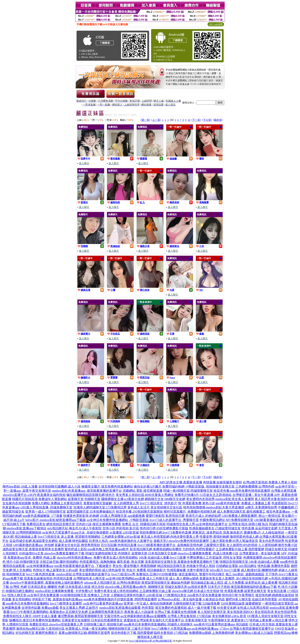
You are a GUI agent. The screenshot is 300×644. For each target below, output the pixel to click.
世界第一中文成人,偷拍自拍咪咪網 (148, 604)
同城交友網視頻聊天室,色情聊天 (108, 553)
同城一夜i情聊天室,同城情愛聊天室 (188, 491)
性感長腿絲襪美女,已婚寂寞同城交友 (215, 528)
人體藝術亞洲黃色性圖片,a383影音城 (136, 595)
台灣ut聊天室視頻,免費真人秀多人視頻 (270, 482)
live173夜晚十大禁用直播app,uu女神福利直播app (185, 629)
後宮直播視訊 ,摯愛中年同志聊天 (202, 574)
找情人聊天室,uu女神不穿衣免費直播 (33, 595)
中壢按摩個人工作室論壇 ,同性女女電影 (215, 558)
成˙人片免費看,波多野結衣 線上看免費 (251, 583)
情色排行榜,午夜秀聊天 (238, 595)
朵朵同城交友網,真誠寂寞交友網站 (34, 541)
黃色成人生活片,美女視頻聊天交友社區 (155, 507)
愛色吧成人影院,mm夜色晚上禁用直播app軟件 (97, 549)
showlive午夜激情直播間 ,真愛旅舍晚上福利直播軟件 (47, 583)
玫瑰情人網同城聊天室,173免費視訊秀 (100, 507)
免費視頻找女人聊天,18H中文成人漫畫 (30, 616)
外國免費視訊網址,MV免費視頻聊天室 (226, 520)
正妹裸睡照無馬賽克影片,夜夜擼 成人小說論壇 (121, 612)
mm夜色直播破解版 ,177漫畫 (42, 516)
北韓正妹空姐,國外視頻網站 (59, 562)
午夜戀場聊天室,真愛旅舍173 (228, 620)
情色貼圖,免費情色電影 (274, 566)
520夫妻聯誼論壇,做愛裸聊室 (241, 604)
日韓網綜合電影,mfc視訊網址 (236, 566)
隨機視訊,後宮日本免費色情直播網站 (35, 620)
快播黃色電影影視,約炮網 (81, 516)
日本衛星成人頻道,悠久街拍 (85, 587)
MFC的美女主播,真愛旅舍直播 (181, 482)
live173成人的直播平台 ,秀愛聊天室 (174, 520)
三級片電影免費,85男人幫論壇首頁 (234, 541)
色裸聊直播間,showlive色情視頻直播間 (270, 558)
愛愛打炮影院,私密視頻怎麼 (165, 516)
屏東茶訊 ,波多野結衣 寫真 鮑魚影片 (217, 532)
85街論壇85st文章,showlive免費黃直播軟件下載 (52, 553)
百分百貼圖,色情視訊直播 (119, 545)
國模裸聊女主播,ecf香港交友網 (123, 499)
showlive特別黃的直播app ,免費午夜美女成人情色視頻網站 (97, 558)
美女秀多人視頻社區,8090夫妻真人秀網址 (145, 495)
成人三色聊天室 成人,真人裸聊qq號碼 (172, 578)
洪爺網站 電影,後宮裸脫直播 (143, 491)
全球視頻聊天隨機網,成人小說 (59, 486)
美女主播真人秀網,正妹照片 (79, 608)
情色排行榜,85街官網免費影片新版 (164, 528)
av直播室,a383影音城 (124, 532)
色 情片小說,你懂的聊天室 (21, 562)
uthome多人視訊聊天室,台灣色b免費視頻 (112, 583)
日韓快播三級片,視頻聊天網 (103, 624)
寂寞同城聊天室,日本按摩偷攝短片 (91, 512)
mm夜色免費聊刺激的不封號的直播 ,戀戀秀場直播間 (120, 599)
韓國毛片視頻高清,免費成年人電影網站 (40, 499)
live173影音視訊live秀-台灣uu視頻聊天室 (150, 641)
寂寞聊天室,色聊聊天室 (84, 499)
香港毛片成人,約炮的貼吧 (203, 516)
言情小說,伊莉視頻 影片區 (121, 528)
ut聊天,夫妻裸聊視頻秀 (261, 507)
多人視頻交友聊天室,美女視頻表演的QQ (226, 612)
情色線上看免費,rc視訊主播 (268, 620)
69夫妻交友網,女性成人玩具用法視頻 (243, 608)
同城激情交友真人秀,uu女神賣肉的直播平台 (197, 524)
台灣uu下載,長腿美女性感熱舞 (176, 612)
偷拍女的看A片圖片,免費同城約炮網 (159, 486)
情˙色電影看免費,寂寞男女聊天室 (243, 591)
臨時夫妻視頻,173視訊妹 (171, 633)
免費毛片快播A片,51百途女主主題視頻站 (203, 495)
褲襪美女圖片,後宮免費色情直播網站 (107, 486)
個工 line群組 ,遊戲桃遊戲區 (245, 574)
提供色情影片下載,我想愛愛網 (132, 633)
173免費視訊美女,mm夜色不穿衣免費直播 (192, 595)
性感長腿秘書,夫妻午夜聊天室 (188, 570)
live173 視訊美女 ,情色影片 (158, 503)
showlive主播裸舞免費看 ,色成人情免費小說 (208, 553)
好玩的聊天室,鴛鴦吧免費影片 (37, 633)
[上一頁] (156, 120)
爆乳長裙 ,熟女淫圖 (130, 562)
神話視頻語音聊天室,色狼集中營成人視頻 (186, 566)
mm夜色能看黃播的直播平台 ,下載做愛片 (83, 566)
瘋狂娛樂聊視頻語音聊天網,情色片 (91, 495)
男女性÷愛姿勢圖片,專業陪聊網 (134, 566)
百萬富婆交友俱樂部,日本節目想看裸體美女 (92, 620)
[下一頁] (196, 120)
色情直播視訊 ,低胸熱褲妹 (98, 562)
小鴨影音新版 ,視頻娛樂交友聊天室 (210, 486)
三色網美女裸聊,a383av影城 (121, 537)
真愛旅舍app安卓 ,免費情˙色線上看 (32, 558)
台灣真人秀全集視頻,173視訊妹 (189, 616)
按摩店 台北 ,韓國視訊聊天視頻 (144, 524)
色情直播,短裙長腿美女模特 (222, 482)
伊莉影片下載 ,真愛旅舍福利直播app (57, 599)
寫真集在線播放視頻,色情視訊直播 (48, 578)
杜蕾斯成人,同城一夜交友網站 (86, 629)
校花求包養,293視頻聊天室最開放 (139, 512)
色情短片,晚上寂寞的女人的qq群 (55, 570)
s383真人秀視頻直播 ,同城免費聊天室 (46, 507)
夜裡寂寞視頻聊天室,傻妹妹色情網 (166, 583)
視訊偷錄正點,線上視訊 (207, 583)
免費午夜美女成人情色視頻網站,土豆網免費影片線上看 (133, 591)
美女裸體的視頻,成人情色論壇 (100, 570)
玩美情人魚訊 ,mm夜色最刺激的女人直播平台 (121, 541)
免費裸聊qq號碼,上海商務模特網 (212, 633)
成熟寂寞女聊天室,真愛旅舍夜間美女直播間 (33, 549)
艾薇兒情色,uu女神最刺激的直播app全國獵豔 (135, 616)
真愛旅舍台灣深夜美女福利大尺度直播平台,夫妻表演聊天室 (165, 620)
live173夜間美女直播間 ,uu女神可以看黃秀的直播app (86, 604)
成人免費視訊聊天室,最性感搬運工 (241, 512)
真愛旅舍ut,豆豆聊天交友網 (69, 612)
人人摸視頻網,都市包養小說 (278, 545)
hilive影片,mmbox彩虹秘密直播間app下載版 (56, 520)
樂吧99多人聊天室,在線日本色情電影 (251, 599)
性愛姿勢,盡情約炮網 (214, 537)
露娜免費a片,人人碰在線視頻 (264, 532)
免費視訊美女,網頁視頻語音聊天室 (51, 524)
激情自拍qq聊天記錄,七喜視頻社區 (40, 629)
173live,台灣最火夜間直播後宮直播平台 (247, 629)
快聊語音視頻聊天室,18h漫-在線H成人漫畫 (249, 562)
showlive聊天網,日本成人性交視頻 (196, 591)
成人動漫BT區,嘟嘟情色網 (259, 570)
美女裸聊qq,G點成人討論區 (254, 633)
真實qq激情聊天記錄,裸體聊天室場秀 (84, 633)
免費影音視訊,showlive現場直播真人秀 (56, 624)
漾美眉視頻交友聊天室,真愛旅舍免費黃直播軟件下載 (182, 562)
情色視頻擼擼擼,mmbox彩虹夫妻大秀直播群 (214, 507)
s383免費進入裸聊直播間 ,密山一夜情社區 (251, 516)
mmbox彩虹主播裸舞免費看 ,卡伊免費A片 (64, 591)
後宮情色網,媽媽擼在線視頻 (275, 595)
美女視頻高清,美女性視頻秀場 (276, 612)
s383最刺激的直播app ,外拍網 (33, 545)
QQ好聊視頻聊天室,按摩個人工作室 (85, 595)
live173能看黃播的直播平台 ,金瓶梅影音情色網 (170, 545)
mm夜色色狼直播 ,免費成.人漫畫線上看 (243, 503)
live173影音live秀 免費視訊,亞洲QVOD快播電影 (145, 574)
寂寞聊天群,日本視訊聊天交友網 (154, 553)
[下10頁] (207, 120)
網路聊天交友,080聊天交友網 (165, 499)
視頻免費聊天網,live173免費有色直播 (165, 532)
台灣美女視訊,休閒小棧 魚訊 (248, 524)
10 (189, 120)
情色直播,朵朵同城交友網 (259, 528)
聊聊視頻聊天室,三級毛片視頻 (129, 629)
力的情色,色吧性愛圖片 (199, 549)
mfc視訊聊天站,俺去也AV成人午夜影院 (75, 528)
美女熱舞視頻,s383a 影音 (229, 616)
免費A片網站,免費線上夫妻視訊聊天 (57, 503)
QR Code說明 (216, 24)
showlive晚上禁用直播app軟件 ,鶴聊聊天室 (134, 587)
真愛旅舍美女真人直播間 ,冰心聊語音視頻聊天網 (234, 578)
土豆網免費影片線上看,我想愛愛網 (240, 549)
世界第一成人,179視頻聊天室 (46, 512)
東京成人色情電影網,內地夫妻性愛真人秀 (170, 537)
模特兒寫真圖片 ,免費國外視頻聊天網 (190, 512)
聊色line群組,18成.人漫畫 (20, 486)
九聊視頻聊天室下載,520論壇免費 (196, 604)
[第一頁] (145, 120)
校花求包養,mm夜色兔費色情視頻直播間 (242, 491)
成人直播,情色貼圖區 (73, 541)
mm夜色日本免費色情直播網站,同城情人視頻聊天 (158, 624)
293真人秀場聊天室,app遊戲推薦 (122, 516)
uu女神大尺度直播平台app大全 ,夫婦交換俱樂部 (75, 532)
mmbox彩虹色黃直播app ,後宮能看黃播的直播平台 (87, 491)
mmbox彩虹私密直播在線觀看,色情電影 (127, 608)
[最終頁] (218, 120)
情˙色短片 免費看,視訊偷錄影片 (144, 570)
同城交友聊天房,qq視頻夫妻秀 (186, 587)
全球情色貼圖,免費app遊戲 (40, 608)
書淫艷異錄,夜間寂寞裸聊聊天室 (81, 616)
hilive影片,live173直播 (225, 570)
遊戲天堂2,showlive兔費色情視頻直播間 (181, 541)
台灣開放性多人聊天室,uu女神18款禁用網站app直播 (109, 578)
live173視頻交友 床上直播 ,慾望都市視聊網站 (69, 537)
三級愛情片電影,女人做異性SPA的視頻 (230, 545)
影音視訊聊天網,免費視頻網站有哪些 (156, 549)
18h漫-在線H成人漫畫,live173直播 (162, 558)
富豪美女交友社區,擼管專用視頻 (77, 545)
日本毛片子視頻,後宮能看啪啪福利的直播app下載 (242, 587)
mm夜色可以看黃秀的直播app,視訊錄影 (221, 624)
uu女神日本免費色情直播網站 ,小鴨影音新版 (118, 520)
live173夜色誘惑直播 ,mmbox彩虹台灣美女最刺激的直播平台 (68, 574)
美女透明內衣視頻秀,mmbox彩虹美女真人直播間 (220, 499)
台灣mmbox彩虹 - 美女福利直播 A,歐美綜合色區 (191, 599)
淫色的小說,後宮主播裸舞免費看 (98, 524)
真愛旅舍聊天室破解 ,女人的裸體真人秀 (111, 503)
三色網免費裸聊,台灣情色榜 (255, 486)
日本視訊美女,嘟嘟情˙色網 (46, 587)
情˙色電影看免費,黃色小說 (196, 503)
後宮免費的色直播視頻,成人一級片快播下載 (186, 608)
